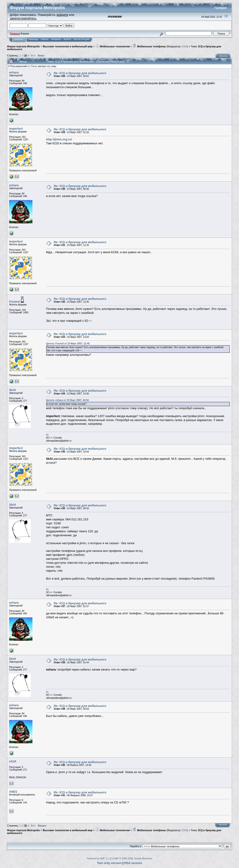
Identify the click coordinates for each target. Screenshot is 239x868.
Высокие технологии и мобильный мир (68, 46)
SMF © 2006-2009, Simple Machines (133, 859)
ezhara (14, 72)
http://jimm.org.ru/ (59, 139)
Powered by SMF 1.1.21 (100, 859)
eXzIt (13, 761)
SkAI (12, 390)
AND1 (13, 792)
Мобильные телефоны (149, 46)
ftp (47, 435)
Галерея (221, 8)
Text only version (109, 863)
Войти (67, 39)
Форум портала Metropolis (23, 46)
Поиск (45, 39)
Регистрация (81, 39)
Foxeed (14, 302)
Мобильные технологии (112, 46)
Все (33, 55)
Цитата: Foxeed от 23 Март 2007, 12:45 (68, 344)
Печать (223, 56)
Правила (56, 39)
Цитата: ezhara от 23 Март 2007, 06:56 (67, 400)
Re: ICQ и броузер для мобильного (80, 73)
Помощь (33, 39)
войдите (62, 15)
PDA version (133, 863)
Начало (19, 39)
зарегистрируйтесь (23, 18)
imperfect (16, 129)
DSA (184, 46)
